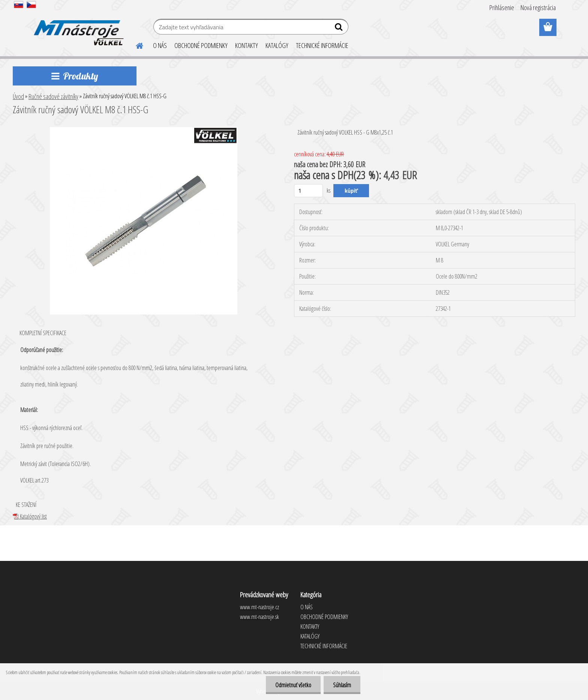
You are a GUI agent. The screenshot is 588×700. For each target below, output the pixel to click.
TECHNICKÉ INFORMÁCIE (322, 45)
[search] (340, 28)
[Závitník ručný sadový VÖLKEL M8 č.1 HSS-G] (144, 130)
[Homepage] (135, 45)
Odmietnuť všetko (293, 685)
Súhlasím (342, 685)
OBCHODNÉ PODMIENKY (201, 45)
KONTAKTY (247, 45)
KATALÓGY (277, 45)
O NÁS (160, 45)
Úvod (18, 96)
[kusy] (308, 191)
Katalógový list (30, 516)
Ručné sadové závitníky (53, 96)
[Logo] (77, 28)
